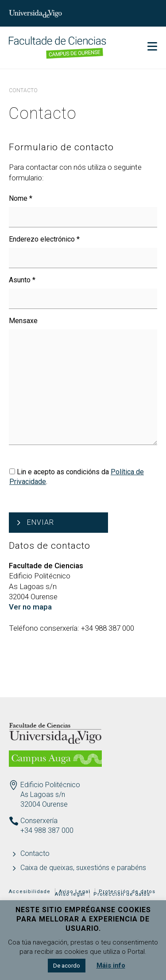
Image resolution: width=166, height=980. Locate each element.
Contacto (35, 853)
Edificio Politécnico (50, 785)
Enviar (41, 522)
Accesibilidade (30, 892)
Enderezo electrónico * (44, 239)
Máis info (111, 965)
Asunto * (22, 280)
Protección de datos (122, 894)
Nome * (21, 198)
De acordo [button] (67, 966)
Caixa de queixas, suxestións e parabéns (83, 868)
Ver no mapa (30, 607)
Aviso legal (70, 894)
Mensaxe (23, 321)
